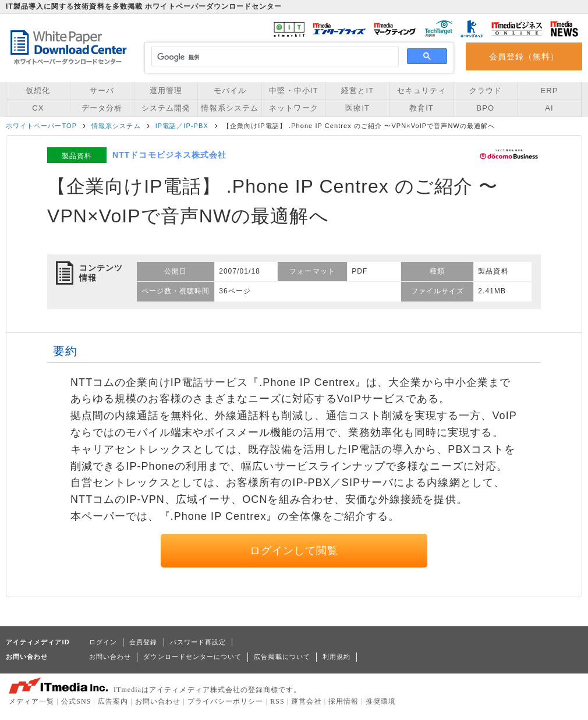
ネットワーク (293, 108)
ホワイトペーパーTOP (41, 126)
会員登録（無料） (524, 56)
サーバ (102, 91)
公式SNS (76, 701)
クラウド (486, 91)
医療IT (357, 108)
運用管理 (166, 91)
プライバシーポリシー (226, 701)
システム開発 (166, 108)
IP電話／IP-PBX (182, 126)
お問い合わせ (110, 657)
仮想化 (38, 91)
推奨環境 (381, 701)
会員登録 (143, 642)
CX (38, 108)
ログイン (103, 642)
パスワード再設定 (198, 642)
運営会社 (306, 701)
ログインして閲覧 (294, 551)
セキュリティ (421, 91)
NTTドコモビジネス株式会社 (169, 155)
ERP (550, 91)
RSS (277, 701)
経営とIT (357, 91)
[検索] (273, 57)
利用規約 (336, 657)
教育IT (421, 108)
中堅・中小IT (293, 91)
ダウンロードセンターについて (192, 657)
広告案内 (113, 701)
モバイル (230, 91)
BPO (485, 108)
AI (549, 108)
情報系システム (229, 108)
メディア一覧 (31, 701)
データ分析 (102, 108)
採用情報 (343, 701)
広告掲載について (282, 657)
